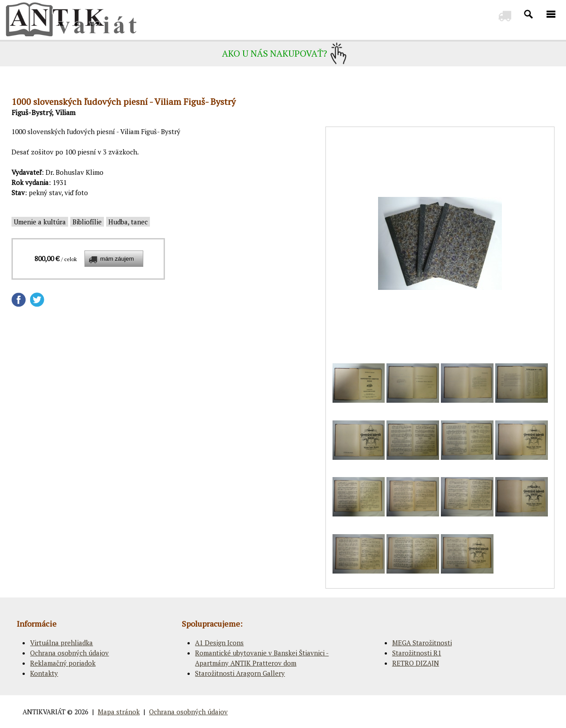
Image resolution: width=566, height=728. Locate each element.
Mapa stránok (119, 712)
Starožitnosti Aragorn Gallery (240, 673)
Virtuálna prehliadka (61, 643)
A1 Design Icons (219, 643)
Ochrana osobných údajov (69, 653)
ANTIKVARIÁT (44, 712)
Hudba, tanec (128, 222)
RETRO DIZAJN (416, 663)
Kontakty (44, 673)
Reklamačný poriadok (63, 663)
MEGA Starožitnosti (422, 643)
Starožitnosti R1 (417, 653)
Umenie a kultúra (40, 222)
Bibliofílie (87, 222)
